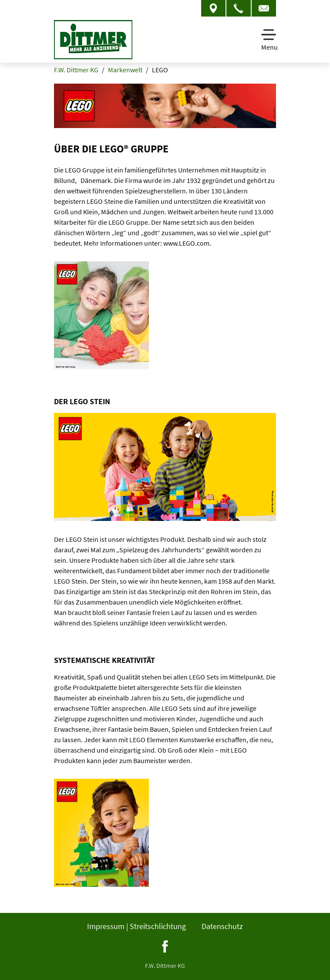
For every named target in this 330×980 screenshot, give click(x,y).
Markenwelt (125, 70)
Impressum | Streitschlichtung (136, 926)
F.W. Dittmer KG (76, 70)
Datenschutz (222, 926)
